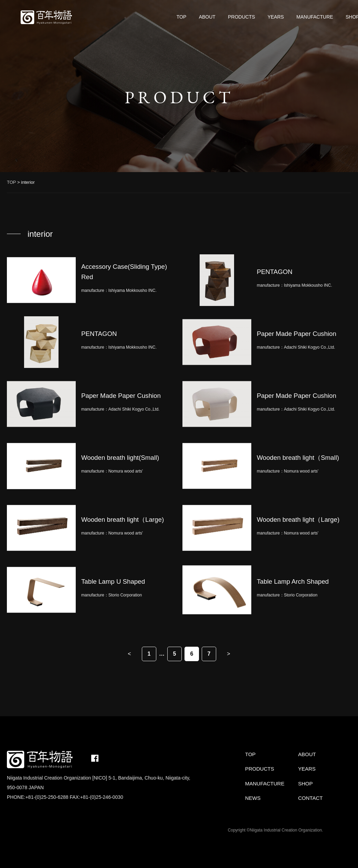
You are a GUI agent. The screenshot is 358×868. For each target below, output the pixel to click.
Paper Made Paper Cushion (297, 334)
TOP (182, 17)
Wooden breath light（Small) (298, 458)
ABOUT (207, 17)
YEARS (276, 17)
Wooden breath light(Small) (120, 458)
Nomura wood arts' (126, 471)
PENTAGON (275, 272)
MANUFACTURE (315, 17)
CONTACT (310, 798)
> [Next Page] (228, 654)
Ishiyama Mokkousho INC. (133, 290)
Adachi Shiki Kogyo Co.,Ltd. (310, 347)
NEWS (253, 798)
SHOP (306, 784)
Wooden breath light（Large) (123, 520)
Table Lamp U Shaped (113, 581)
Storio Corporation (125, 595)
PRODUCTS (241, 17)
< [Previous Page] (129, 654)
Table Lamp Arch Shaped (293, 581)
